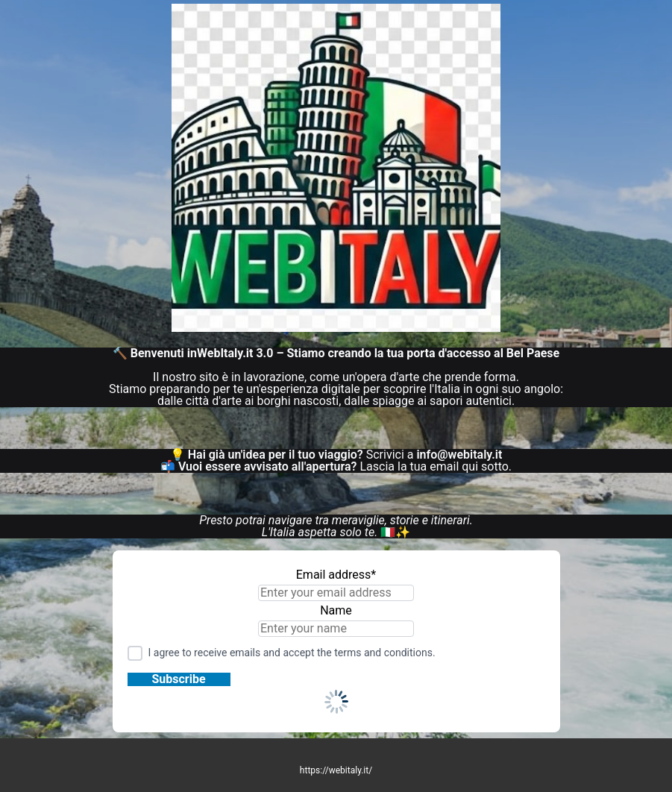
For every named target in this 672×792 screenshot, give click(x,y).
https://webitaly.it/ (336, 770)
